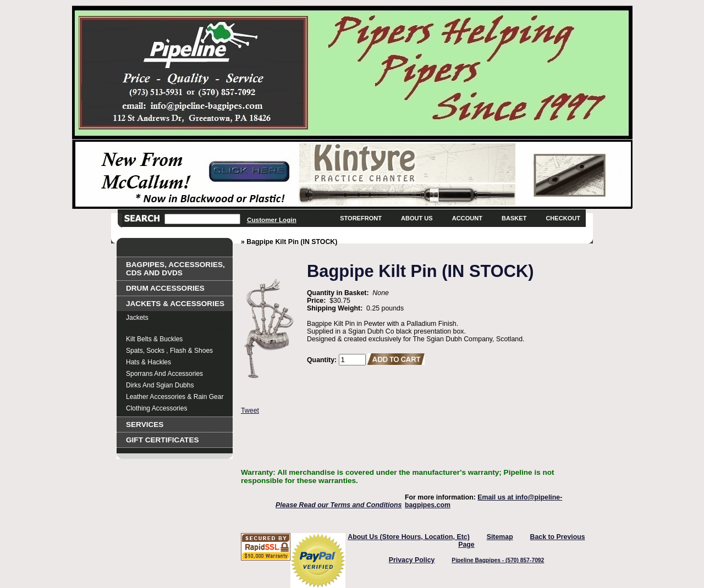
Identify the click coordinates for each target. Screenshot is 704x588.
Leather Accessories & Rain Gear (175, 397)
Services (145, 425)
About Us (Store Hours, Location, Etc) (409, 537)
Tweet (250, 411)
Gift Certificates (163, 440)
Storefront (361, 218)
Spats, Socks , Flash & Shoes (169, 351)
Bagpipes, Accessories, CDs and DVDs (175, 269)
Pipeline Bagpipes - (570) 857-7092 (498, 560)
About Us (417, 218)
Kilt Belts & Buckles (154, 339)
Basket (514, 218)
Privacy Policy (412, 560)
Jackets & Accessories (175, 304)
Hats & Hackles (148, 362)
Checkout (563, 218)
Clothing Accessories (156, 408)
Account (467, 218)
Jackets (137, 318)
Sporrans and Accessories (164, 374)
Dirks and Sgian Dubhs (160, 385)
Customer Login (272, 220)
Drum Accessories (165, 288)
